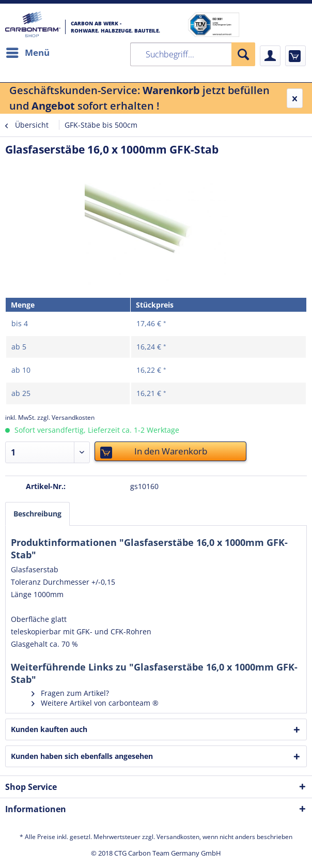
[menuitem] (27, 53)
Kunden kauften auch (49, 729)
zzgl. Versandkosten (66, 417)
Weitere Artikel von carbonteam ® (95, 703)
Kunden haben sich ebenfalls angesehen (82, 756)
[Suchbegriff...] (193, 54)
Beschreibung (37, 514)
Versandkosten (178, 837)
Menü (28, 51)
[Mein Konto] (270, 56)
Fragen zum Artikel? (70, 693)
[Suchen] (243, 54)
